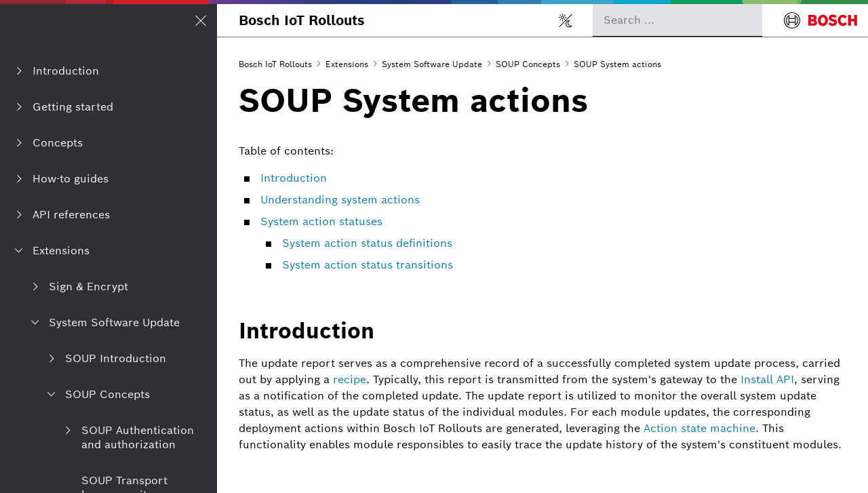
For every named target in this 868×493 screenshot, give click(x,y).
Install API (767, 379)
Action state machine (699, 428)
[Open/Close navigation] (201, 20)
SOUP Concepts (528, 64)
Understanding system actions (340, 200)
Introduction (294, 178)
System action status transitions (368, 265)
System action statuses (321, 221)
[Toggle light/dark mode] (566, 20)
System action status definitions (367, 243)
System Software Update (432, 64)
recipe (350, 379)
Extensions (347, 64)
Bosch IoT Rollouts (302, 20)
